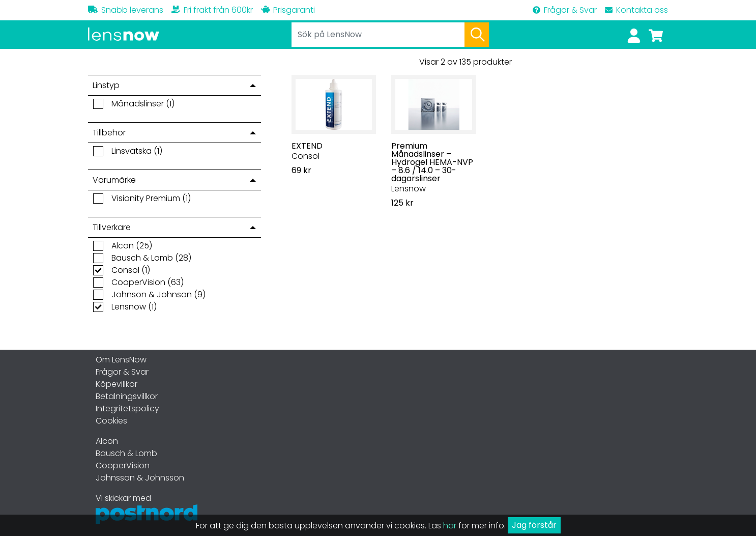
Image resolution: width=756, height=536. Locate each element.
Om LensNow (121, 360)
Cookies (111, 421)
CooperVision (123, 466)
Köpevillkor (117, 384)
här (450, 526)
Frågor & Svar (565, 10)
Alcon (107, 441)
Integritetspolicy (127, 408)
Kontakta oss (636, 10)
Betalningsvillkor (127, 396)
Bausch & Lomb (126, 453)
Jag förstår (534, 525)
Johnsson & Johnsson (140, 478)
